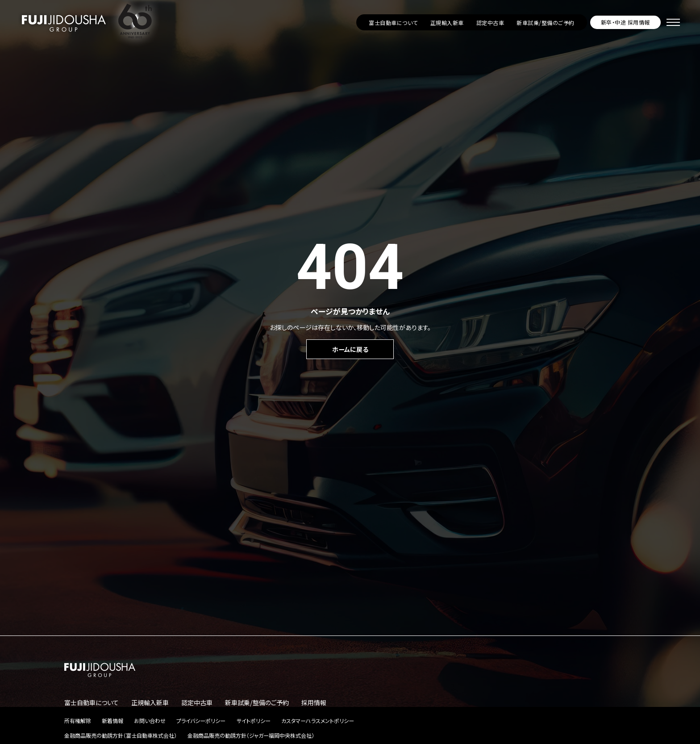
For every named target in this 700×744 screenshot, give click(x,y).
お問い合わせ (150, 721)
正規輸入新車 (447, 23)
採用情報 (314, 702)
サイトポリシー (254, 721)
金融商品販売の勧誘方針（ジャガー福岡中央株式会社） (251, 735)
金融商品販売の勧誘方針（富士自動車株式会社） (121, 735)
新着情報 (112, 721)
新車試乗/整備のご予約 (545, 23)
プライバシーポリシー (201, 721)
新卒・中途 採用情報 (625, 22)
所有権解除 (78, 721)
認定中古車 (490, 23)
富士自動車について (393, 23)
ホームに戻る (350, 349)
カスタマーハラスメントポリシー (318, 721)
